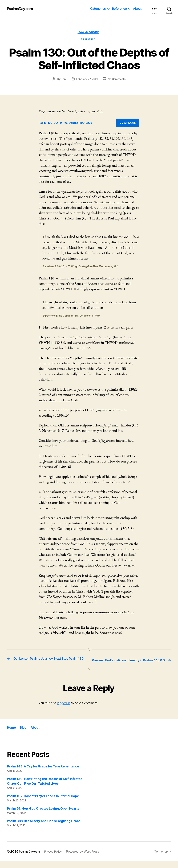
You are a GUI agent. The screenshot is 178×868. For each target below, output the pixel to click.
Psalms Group (89, 33)
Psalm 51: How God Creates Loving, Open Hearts (43, 815)
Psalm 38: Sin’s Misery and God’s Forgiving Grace (44, 828)
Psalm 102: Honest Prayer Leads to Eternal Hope (43, 803)
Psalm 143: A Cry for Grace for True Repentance (43, 773)
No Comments (118, 81)
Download (128, 125)
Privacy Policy (57, 858)
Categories (98, 9)
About (137, 9)
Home (12, 734)
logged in (64, 710)
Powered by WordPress (88, 858)
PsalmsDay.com (22, 9)
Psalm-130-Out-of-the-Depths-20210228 (70, 125)
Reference (120, 9)
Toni (63, 81)
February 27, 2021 (87, 81)
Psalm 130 (89, 41)
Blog (25, 734)
